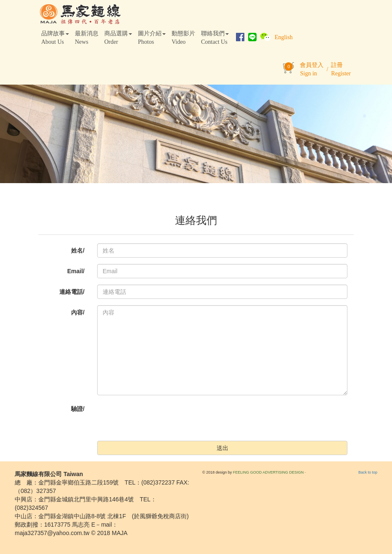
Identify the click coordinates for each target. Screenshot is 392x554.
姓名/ (78, 250)
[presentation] (161, 418)
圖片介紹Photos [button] (152, 38)
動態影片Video (183, 38)
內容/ (78, 312)
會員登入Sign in (312, 69)
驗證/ (78, 409)
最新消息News (87, 38)
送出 (222, 448)
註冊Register (341, 69)
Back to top (368, 472)
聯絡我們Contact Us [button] (215, 38)
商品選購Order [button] (118, 38)
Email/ (76, 271)
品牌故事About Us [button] (55, 38)
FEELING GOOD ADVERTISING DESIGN (268, 472)
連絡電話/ (72, 292)
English (284, 37)
